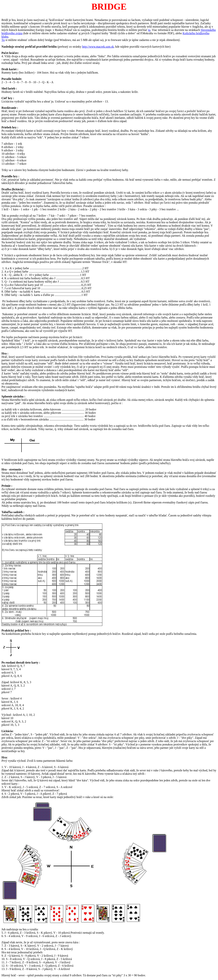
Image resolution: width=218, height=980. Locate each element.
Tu (3, 40)
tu (149, 30)
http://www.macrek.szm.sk (98, 47)
